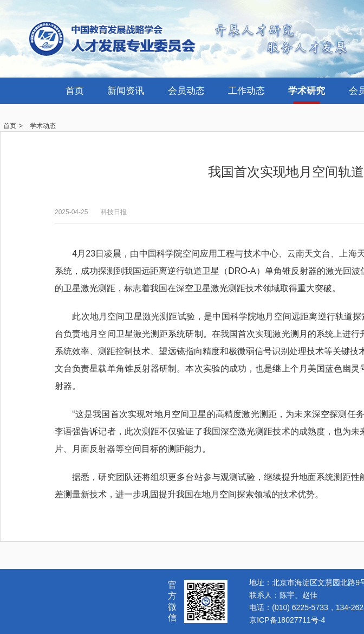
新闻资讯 (126, 91)
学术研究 (307, 91)
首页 (75, 91)
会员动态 (186, 91)
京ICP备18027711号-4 (287, 620)
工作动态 (246, 91)
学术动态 (43, 126)
